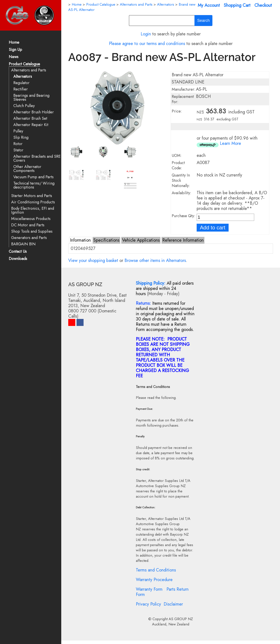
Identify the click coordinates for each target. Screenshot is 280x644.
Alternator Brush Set (30, 119)
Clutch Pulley (24, 106)
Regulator (21, 83)
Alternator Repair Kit (31, 125)
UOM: (177, 156)
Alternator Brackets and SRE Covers (37, 158)
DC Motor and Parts (28, 225)
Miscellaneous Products (31, 219)
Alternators (23, 77)
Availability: (181, 193)
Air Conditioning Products (33, 202)
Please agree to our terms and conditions (147, 44)
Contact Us (18, 252)
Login (146, 34)
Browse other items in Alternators (155, 261)
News (14, 57)
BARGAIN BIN (23, 244)
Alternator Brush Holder (34, 112)
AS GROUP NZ (181, 619)
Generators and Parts (29, 238)
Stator (18, 150)
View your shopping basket (93, 261)
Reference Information (183, 240)
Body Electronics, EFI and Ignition (33, 210)
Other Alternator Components (27, 169)
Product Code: (178, 165)
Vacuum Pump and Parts (33, 177)
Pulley (18, 131)
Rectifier (21, 89)
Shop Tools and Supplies (32, 231)
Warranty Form (149, 589)
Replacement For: (183, 99)
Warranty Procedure (154, 580)
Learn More (230, 143)
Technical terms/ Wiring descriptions (34, 185)
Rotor (18, 144)
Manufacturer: (184, 89)
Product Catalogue (24, 64)
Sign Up (15, 50)
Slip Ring (21, 138)
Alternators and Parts (29, 70)
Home (14, 43)
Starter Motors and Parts (32, 196)
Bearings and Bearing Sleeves (31, 98)
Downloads (18, 259)
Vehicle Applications (141, 240)
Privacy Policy (148, 604)
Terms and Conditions (156, 570)
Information (80, 240)
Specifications (106, 240)
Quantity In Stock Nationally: (181, 180)
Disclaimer (173, 604)
